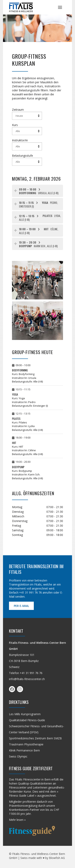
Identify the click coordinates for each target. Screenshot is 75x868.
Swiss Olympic (18, 756)
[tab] (37, 191)
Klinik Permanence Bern (24, 750)
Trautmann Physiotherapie (26, 744)
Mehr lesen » (17, 820)
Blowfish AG (57, 858)
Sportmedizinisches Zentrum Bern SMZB (35, 738)
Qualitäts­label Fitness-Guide (27, 720)
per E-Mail (21, 606)
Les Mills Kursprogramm (25, 714)
